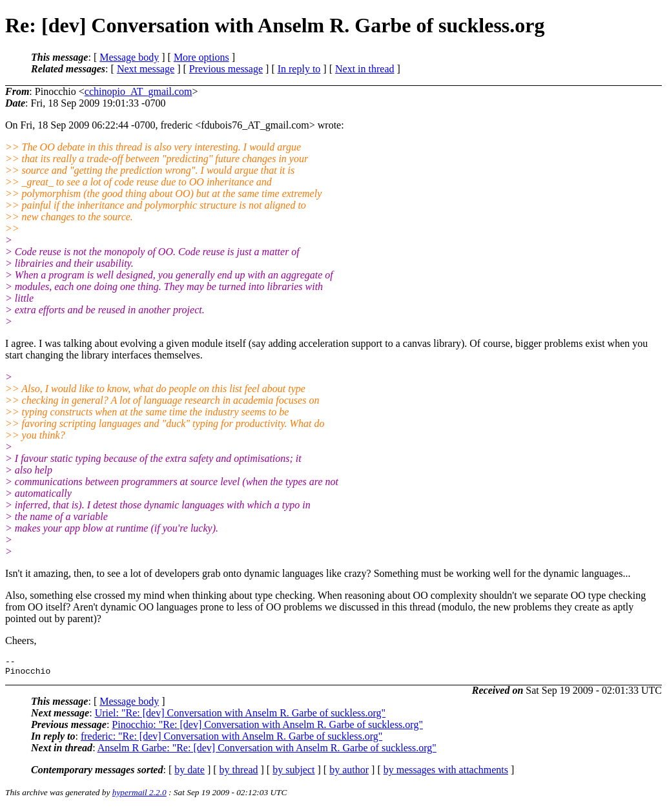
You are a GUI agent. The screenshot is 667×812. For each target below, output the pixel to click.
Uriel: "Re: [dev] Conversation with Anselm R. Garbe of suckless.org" (240, 717)
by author (349, 774)
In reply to (299, 69)
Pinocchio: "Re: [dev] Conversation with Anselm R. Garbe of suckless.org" (267, 728)
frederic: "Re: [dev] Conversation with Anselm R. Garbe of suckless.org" (231, 740)
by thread (239, 774)
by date (190, 774)
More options (201, 57)
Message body (129, 57)
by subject (293, 774)
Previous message (226, 69)
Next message (146, 69)
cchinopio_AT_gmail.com (139, 91)
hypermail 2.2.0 (139, 796)
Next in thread (365, 69)
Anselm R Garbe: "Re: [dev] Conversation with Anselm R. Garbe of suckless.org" (267, 752)
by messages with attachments (446, 774)
